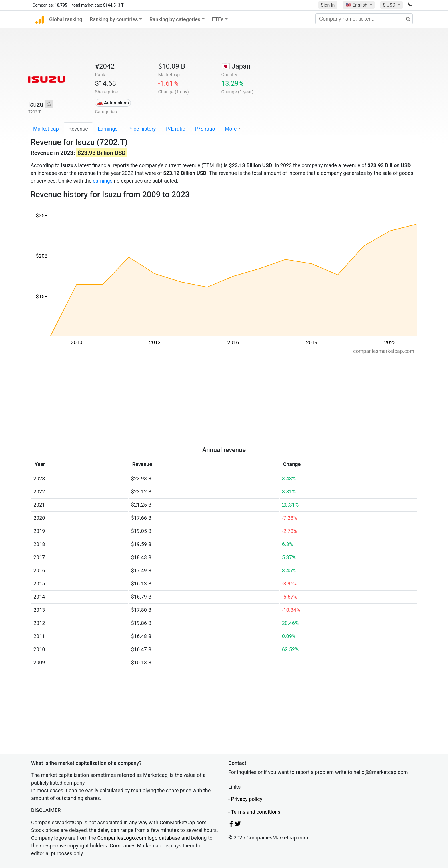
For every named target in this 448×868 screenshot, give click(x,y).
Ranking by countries (114, 19)
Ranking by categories (175, 19)
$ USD (390, 5)
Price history (142, 129)
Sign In (328, 5)
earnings (103, 181)
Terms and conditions (256, 812)
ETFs (218, 19)
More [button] (231, 129)
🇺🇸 (357, 5)
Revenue (78, 129)
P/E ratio (175, 129)
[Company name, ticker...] (364, 19)
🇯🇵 (236, 66)
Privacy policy (247, 799)
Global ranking (66, 19)
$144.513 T (113, 5)
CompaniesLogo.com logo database (139, 838)
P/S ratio (205, 129)
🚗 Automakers (113, 103)
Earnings (108, 129)
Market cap (46, 129)
